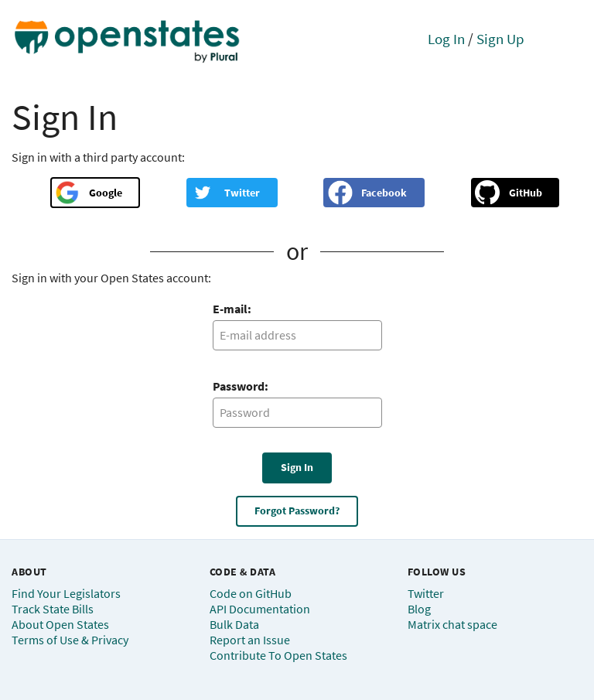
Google (106, 193)
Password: (241, 386)
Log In (446, 39)
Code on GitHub (251, 593)
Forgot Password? (297, 510)
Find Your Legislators (66, 593)
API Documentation (260, 609)
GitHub (526, 193)
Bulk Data (234, 624)
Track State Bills (53, 609)
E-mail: (232, 309)
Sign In (297, 467)
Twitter (242, 193)
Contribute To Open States (278, 655)
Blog (419, 609)
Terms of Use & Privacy (70, 640)
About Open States (60, 624)
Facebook (384, 193)
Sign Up (500, 39)
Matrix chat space (452, 624)
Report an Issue (250, 640)
